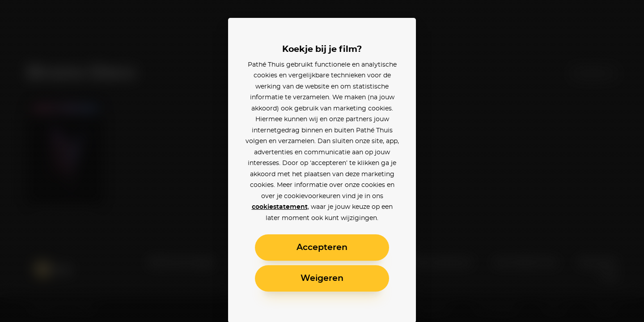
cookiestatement (280, 207)
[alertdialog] (322, 161)
